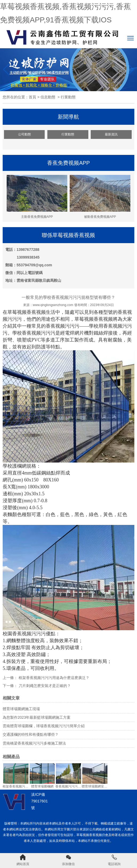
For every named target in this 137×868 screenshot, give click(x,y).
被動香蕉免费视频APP (100, 197)
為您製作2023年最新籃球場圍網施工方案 (37, 717)
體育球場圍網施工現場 (21, 709)
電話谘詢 (114, 860)
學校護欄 (12, 466)
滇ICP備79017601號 (39, 801)
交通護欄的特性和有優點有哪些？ (31, 734)
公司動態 (24, 134)
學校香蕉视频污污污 (34, 333)
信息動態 (48, 97)
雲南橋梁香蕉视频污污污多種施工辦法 (34, 743)
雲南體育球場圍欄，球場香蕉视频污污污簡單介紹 (44, 726)
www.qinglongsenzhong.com (53, 305)
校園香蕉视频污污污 (24, 634)
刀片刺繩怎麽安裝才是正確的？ (44, 686)
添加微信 (68, 860)
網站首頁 (23, 860)
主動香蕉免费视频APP (37, 197)
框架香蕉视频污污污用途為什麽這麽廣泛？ (53, 678)
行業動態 (68, 134)
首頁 (32, 97)
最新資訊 (111, 134)
